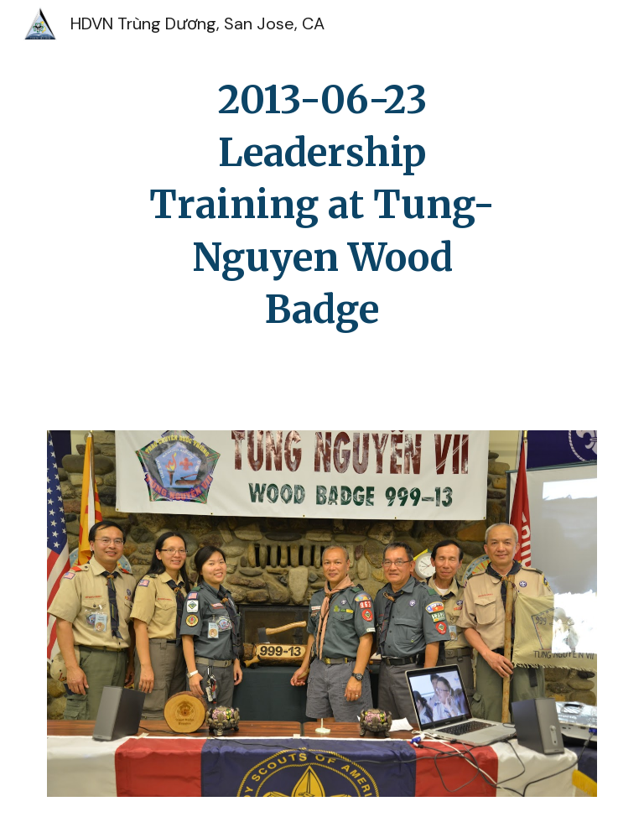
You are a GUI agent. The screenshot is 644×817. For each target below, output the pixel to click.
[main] (322, 205)
